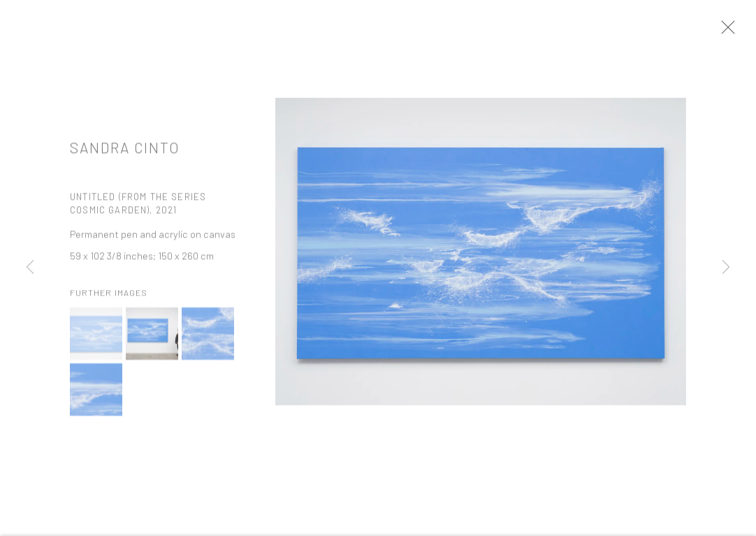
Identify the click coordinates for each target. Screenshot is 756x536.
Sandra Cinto (125, 153)
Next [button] (726, 268)
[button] (96, 340)
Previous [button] (30, 268)
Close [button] (736, 31)
